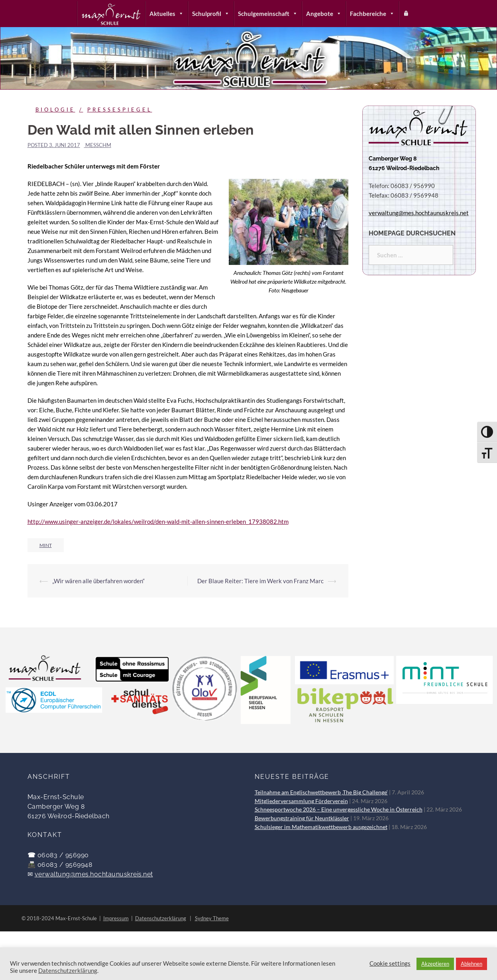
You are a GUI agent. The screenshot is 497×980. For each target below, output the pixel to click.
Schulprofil (211, 14)
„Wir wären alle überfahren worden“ (98, 581)
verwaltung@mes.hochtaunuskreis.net (94, 874)
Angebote (324, 14)
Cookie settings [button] (390, 963)
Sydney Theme (212, 918)
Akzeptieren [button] (435, 964)
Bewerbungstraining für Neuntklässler (302, 818)
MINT (46, 545)
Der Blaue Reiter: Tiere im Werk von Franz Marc (260, 581)
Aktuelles (167, 14)
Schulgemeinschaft (268, 14)
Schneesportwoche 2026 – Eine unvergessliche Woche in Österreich (339, 809)
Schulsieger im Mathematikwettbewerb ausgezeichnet (321, 827)
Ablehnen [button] (471, 964)
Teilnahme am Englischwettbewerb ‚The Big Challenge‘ (321, 792)
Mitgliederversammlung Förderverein (301, 801)
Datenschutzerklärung (161, 918)
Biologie (55, 110)
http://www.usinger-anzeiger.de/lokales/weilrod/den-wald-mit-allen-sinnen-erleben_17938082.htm (158, 521)
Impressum (116, 918)
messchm (98, 145)
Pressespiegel (120, 110)
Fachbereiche (372, 14)
